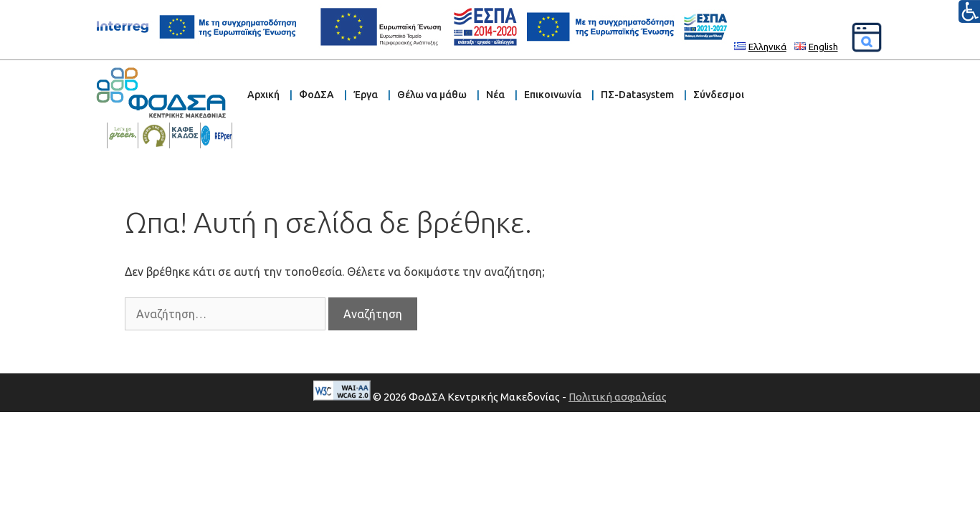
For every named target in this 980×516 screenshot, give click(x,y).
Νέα (495, 95)
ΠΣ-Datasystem (637, 95)
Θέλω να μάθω (432, 95)
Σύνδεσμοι (719, 95)
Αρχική (263, 95)
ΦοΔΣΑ (317, 95)
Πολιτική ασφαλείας (618, 397)
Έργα (366, 95)
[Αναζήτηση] (867, 37)
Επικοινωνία (553, 95)
